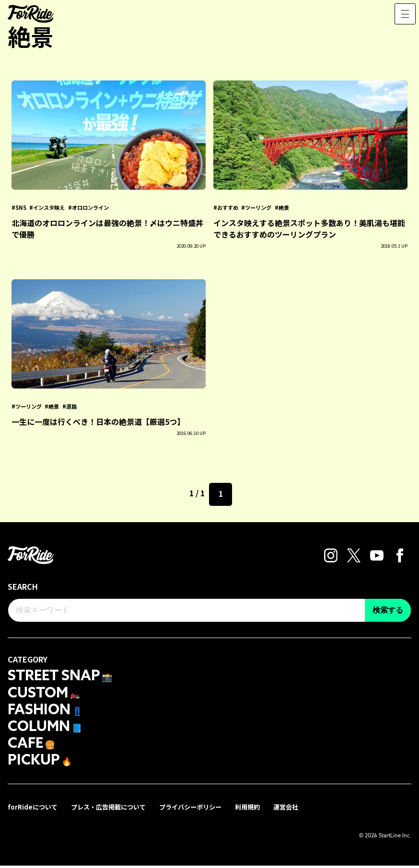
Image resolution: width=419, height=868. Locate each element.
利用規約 (262, 809)
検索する (388, 610)
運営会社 (302, 809)
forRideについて (34, 809)
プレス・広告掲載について (114, 809)
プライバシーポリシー (201, 809)
